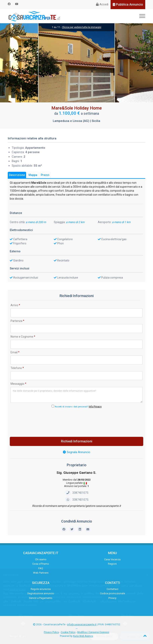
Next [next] (146, 65)
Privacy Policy (51, 632)
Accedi (102, 4)
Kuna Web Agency (83, 636)
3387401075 (77, 493)
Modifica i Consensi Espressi (93, 632)
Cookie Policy (68, 632)
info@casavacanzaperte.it (82, 625)
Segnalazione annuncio (41, 593)
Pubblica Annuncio (128, 4)
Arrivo (15, 305)
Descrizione (17, 175)
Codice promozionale (112, 593)
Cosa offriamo (41, 564)
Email (15, 352)
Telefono (17, 368)
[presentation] (76, 421)
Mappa (33, 175)
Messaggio (18, 384)
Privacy (112, 598)
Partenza (17, 321)
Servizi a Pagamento (41, 598)
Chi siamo (41, 559)
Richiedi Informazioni (77, 441)
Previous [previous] (7, 65)
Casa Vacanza (112, 559)
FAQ (41, 568)
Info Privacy (95, 407)
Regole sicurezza (41, 589)
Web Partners (41, 573)
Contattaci (112, 589)
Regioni (112, 564)
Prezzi (45, 175)
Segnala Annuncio (77, 452)
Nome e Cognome (23, 337)
